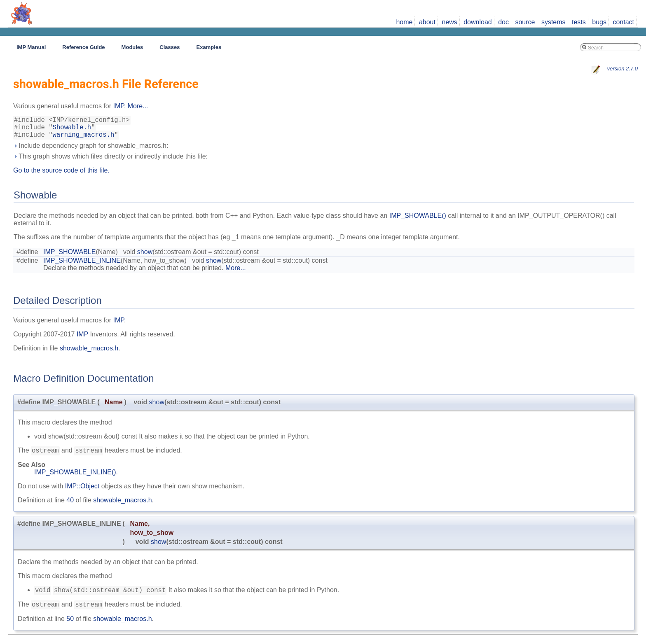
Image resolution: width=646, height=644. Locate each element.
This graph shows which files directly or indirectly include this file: (110, 161)
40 (70, 506)
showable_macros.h (89, 353)
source (525, 22)
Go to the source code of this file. (61, 175)
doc (503, 22)
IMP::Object (82, 492)
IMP (118, 106)
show (145, 257)
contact (623, 22)
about (427, 22)
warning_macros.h (84, 139)
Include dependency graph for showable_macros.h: (91, 150)
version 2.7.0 (623, 69)
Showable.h (72, 130)
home (404, 22)
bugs (599, 22)
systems (554, 22)
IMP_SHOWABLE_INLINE (82, 265)
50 (70, 627)
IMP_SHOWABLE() (418, 220)
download (478, 22)
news (449, 22)
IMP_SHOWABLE (69, 257)
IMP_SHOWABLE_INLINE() (75, 478)
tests (579, 22)
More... (138, 106)
